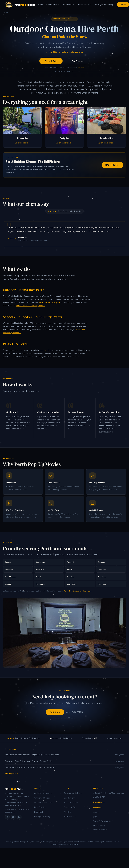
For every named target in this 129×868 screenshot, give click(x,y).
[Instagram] (19, 819)
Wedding (67, 814)
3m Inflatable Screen (43, 795)
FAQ (95, 819)
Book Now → (99, 804)
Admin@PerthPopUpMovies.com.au (109, 795)
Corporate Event (71, 809)
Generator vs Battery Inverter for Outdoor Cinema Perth (30, 770)
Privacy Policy (99, 827)
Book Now (123, 4)
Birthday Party (70, 800)
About (96, 814)
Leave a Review (100, 832)
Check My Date (51, 61)
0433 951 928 (99, 799)
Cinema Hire (53, 5)
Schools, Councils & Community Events (33, 319)
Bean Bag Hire (40, 809)
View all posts (10, 775)
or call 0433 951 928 (75, 714)
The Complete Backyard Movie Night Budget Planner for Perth (32, 757)
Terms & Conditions (102, 823)
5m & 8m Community (43, 804)
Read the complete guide (50, 304)
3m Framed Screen (42, 800)
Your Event (69, 5)
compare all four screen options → (31, 308)
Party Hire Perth (15, 346)
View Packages (78, 61)
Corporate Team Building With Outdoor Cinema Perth (28, 763)
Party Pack (39, 814)
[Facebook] (7, 819)
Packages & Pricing (42, 819)
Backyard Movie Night (73, 795)
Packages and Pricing (104, 5)
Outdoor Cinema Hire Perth (24, 292)
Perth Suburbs (85, 5)
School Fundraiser (71, 804)
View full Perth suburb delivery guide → (79, 593)
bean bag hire (46, 352)
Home (40, 5)
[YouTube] (13, 819)
